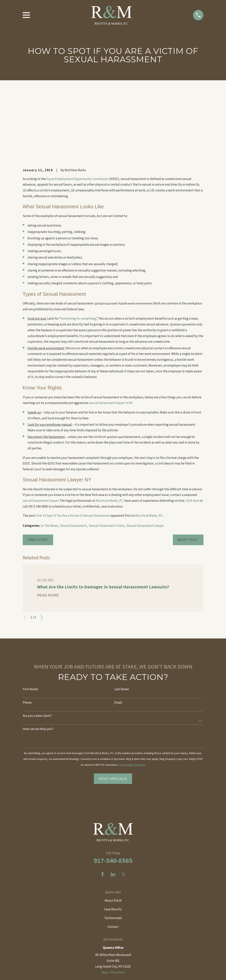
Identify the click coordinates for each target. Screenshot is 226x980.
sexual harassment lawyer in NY (111, 337)
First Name (30, 623)
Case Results (113, 843)
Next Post (188, 474)
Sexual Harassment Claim (106, 460)
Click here (193, 435)
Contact (113, 861)
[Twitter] (124, 808)
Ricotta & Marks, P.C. (110, 435)
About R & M (113, 835)
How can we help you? (38, 663)
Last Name (122, 623)
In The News (49, 460)
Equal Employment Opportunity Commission (78, 113)
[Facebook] (103, 808)
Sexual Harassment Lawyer (145, 460)
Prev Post (38, 474)
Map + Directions (113, 906)
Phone (27, 637)
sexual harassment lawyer (41, 435)
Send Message (113, 713)
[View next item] (42, 552)
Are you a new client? (37, 650)
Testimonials (113, 852)
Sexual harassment (73, 460)
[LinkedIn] (113, 808)
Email (118, 637)
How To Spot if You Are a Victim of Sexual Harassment (73, 449)
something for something (78, 253)
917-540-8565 (113, 794)
